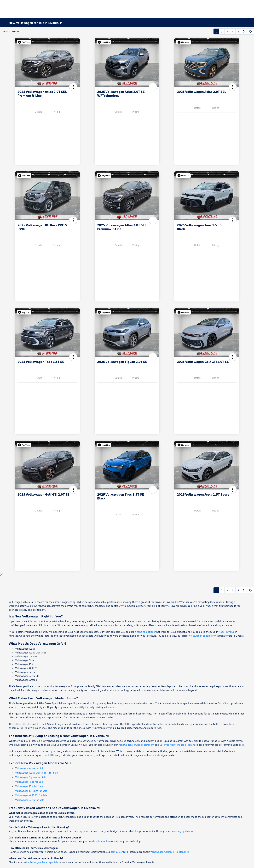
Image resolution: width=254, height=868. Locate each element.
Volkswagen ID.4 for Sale (29, 786)
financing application (182, 831)
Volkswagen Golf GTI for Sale (31, 795)
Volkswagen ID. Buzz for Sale (31, 791)
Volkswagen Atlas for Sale (30, 768)
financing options (145, 632)
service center (119, 852)
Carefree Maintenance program (177, 745)
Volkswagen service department (136, 745)
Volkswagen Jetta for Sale (30, 800)
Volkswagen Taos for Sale (29, 782)
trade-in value (226, 632)
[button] (24, 42)
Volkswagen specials (200, 636)
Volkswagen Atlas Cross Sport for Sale (36, 773)
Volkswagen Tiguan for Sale (31, 777)
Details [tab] (38, 112)
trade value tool (98, 841)
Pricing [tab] (56, 112)
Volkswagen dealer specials (43, 862)
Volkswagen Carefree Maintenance (170, 852)
